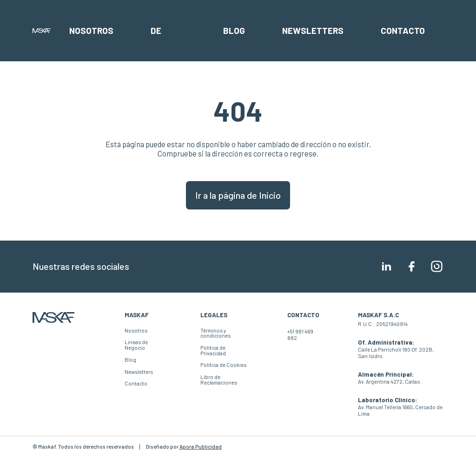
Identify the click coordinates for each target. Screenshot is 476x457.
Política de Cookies (223, 365)
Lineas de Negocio (136, 345)
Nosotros (91, 30)
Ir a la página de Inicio (238, 195)
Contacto (403, 30)
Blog (234, 30)
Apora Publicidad (201, 447)
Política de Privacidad (213, 350)
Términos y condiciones (215, 333)
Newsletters (313, 30)
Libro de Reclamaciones (219, 380)
